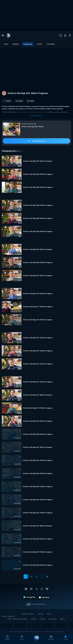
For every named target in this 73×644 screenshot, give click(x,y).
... (42, 577)
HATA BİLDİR (52, 619)
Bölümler (16, 44)
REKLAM (40, 614)
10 (47, 577)
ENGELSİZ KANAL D (28, 614)
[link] (8, 35)
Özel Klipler (51, 44)
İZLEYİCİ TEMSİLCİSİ (8, 616)
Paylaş (30, 101)
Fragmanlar (28, 44)
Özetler (39, 44)
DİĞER (62, 619)
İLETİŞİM (42, 619)
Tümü (6, 44)
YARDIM (34, 619)
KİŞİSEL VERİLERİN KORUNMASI (18, 619)
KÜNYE (49, 614)
